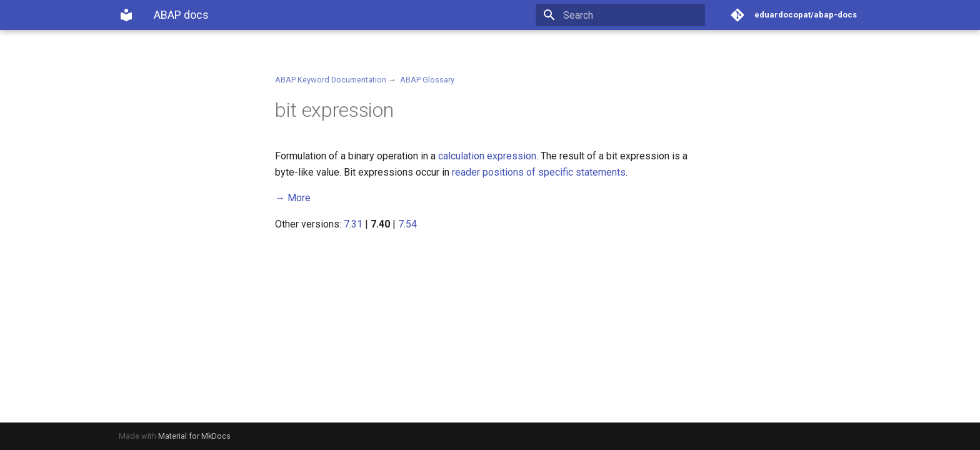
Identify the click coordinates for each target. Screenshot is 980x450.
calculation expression (487, 156)
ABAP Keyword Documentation (331, 80)
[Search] (632, 15)
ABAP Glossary (427, 80)
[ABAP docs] (126, 15)
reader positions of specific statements (539, 172)
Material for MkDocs (194, 436)
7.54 (407, 224)
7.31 (353, 224)
